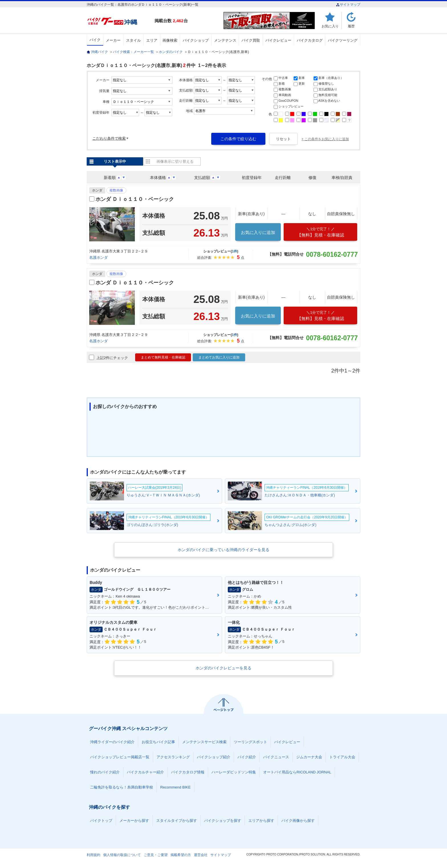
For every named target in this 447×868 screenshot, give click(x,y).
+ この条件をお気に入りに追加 (325, 139)
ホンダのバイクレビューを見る (223, 668)
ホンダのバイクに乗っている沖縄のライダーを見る (223, 550)
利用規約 (94, 855)
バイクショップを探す (223, 821)
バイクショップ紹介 (214, 757)
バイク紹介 (247, 757)
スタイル (133, 40)
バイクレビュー (278, 40)
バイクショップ (196, 40)
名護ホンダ (98, 257)
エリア (152, 40)
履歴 (351, 26)
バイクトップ (101, 821)
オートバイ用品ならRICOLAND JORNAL (297, 772)
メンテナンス (225, 40)
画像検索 (170, 40)
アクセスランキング (173, 757)
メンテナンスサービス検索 (204, 742)
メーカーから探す (134, 821)
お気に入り (330, 26)
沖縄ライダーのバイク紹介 (112, 742)
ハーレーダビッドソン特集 (234, 772)
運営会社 (201, 855)
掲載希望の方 (181, 855)
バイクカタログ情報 (188, 772)
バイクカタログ (310, 40)
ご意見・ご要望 (156, 855)
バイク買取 (251, 40)
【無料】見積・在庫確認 (320, 232)
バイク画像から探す (298, 821)
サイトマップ (348, 5)
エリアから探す (261, 821)
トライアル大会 (342, 757)
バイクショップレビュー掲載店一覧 (120, 757)
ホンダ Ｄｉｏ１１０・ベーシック (135, 199)
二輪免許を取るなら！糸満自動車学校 (122, 787)
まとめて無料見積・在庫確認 (163, 357)
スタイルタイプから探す (177, 821)
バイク (95, 40)
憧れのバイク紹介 (105, 772)
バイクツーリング (343, 40)
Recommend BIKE (175, 787)
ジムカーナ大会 (309, 757)
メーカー (113, 40)
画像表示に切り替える (175, 161)
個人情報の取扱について (122, 855)
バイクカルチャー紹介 (145, 772)
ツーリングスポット (250, 742)
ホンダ (97, 190)
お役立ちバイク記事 (158, 742)
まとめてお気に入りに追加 (219, 357)
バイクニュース (276, 757)
